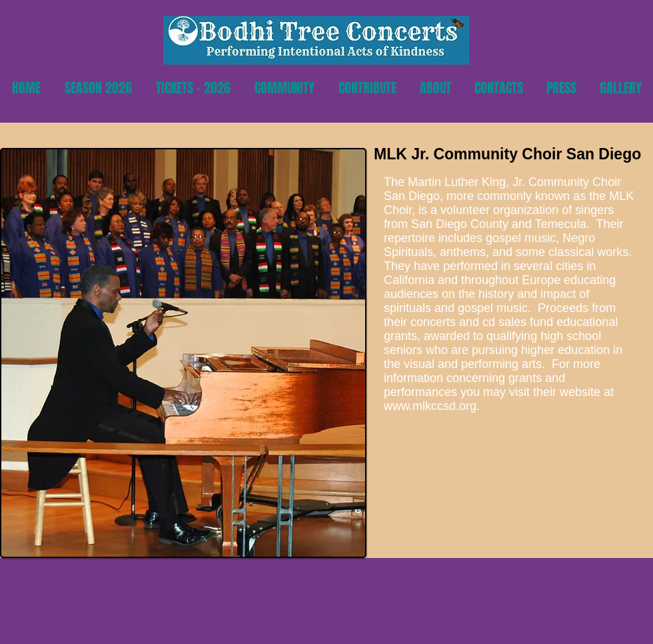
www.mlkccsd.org (430, 406)
